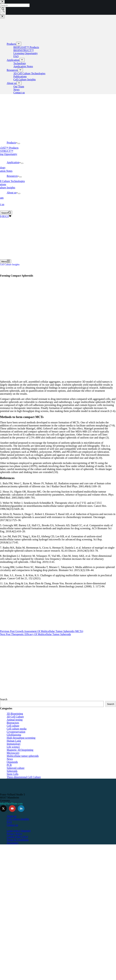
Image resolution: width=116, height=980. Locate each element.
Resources (13, 176)
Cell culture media (17, 729)
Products (12, 143)
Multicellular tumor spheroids (23, 756)
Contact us (12, 825)
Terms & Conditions (18, 840)
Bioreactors (13, 723)
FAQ (9, 822)
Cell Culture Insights (10, 265)
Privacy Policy (15, 834)
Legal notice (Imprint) (19, 831)
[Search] (6, 213)
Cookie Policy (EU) (17, 837)
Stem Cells (13, 774)
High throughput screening (21, 738)
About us (12, 193)
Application (14, 162)
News (10, 759)
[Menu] (6, 261)
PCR (9, 765)
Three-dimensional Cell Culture (24, 777)
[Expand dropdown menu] (19, 143)
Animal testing (15, 720)
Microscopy (13, 753)
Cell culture (13, 726)
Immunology (14, 744)
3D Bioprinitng (15, 714)
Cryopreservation (16, 732)
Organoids (12, 762)
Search (4, 699)
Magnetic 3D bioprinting (20, 750)
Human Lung (14, 741)
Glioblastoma (14, 735)
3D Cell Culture (15, 717)
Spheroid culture (16, 768)
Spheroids (12, 771)
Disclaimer (13, 843)
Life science (13, 747)
